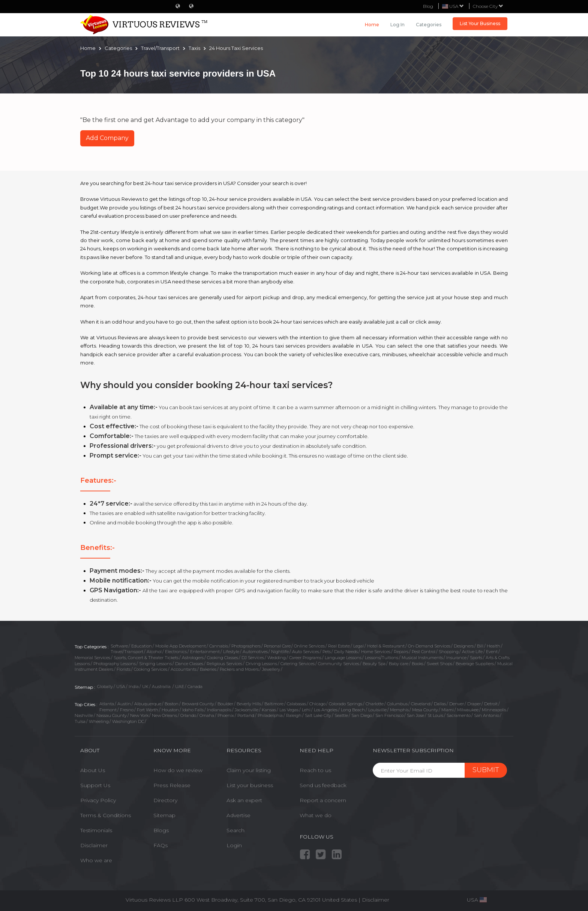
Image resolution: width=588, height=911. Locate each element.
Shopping (449, 652)
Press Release (172, 785)
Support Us (95, 785)
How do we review (178, 770)
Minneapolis (494, 710)
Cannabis (219, 646)
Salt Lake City (318, 715)
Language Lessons (343, 658)
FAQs (160, 845)
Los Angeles (326, 710)
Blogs (161, 830)
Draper (474, 704)
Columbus (397, 704)
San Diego (362, 715)
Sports (476, 658)
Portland (246, 715)
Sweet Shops (439, 664)
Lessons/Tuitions (382, 658)
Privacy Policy (98, 800)
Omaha (207, 715)
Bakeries (208, 669)
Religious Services (224, 664)
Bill (480, 646)
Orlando (188, 715)
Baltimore (274, 704)
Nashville (84, 715)
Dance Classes (189, 664)
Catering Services (298, 664)
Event (492, 652)
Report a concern (323, 800)
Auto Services (306, 652)
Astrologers (193, 658)
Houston (170, 710)
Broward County (198, 704)
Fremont (108, 710)
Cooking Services (151, 669)
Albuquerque (148, 704)
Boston (172, 704)
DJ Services (253, 658)
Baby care (399, 664)
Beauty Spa (374, 664)
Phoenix (226, 715)
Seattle (341, 715)
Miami (448, 710)
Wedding (277, 658)
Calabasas (296, 704)
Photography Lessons (115, 664)
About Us (93, 770)
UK (145, 687)
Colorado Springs (346, 704)
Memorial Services (92, 658)
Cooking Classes (223, 658)
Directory (165, 800)
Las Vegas (289, 710)
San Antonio (487, 715)
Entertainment (205, 652)
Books (418, 664)
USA (121, 687)
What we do (316, 815)
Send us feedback (323, 785)
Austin (124, 704)
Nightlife (280, 652)
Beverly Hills (249, 704)
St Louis (435, 715)
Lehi (306, 710)
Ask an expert (244, 800)
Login (234, 845)
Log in (397, 25)
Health (493, 646)
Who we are (96, 860)
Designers (464, 646)
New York (139, 715)
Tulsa (80, 721)
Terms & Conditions (106, 815)
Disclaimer (94, 845)
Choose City (488, 6)
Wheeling (99, 721)
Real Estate (339, 646)
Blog (428, 6)
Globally (105, 687)
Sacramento (459, 715)
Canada (195, 687)
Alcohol (154, 652)
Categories (429, 25)
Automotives (255, 652)
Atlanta (107, 704)
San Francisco (389, 715)
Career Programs (305, 658)
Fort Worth (148, 710)
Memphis (399, 710)
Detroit (491, 704)
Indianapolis (219, 710)
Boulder (225, 704)
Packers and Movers (239, 669)
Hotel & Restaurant (386, 646)
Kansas (269, 710)
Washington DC (128, 721)
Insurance (456, 658)
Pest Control (424, 652)
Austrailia (162, 687)
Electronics (176, 652)
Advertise (238, 815)
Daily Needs (346, 652)
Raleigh (294, 715)
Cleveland (421, 704)
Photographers (246, 646)
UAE (180, 687)
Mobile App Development (181, 646)
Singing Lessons (155, 664)
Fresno (127, 710)
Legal (358, 646)
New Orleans (164, 715)
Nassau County (112, 715)
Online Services (309, 646)
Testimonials (96, 830)
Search (235, 830)
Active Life (472, 652)
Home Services (376, 652)
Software (119, 646)
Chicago (317, 704)
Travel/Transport (127, 652)
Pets (327, 652)
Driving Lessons (261, 664)
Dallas (440, 704)
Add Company (107, 138)
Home (372, 25)
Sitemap (164, 815)
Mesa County (425, 710)
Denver (457, 704)
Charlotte (375, 704)
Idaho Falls (193, 710)
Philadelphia (270, 715)
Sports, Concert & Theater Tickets (146, 658)
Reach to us (315, 770)
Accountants (184, 669)
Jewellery (271, 669)
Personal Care (277, 646)
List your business (250, 785)
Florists (124, 669)
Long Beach (353, 710)
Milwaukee (468, 710)
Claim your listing (249, 770)
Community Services (339, 664)
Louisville (377, 710)
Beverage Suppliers (475, 664)
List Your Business (480, 23)
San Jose (415, 715)
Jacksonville (247, 710)
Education (142, 646)
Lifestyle (231, 652)
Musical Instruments (422, 658)
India (134, 687)
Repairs (401, 652)
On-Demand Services (429, 646)
